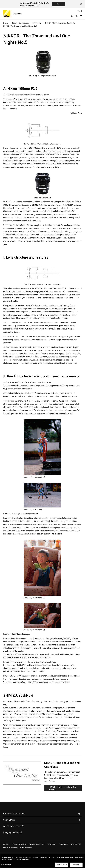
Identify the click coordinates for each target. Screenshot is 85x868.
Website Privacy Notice (37, 844)
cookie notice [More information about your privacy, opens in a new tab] (26, 860)
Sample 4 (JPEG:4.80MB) (34, 630)
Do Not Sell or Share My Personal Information (18, 848)
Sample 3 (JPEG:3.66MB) (34, 598)
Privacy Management (19, 844)
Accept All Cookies (62, 865)
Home (5, 23)
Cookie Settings (76, 844)
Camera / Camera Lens (20, 23)
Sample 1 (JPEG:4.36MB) (34, 477)
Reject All (76, 865)
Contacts (6, 844)
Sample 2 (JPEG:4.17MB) (34, 509)
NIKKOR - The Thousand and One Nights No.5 (20, 26)
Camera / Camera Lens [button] (14, 814)
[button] (72, 16)
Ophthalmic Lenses (14, 826)
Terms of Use (52, 844)
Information (37, 23)
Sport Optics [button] (9, 820)
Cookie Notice (63, 844)
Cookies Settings (6, 865)
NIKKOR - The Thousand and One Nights (60, 23)
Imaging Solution (12, 832)
